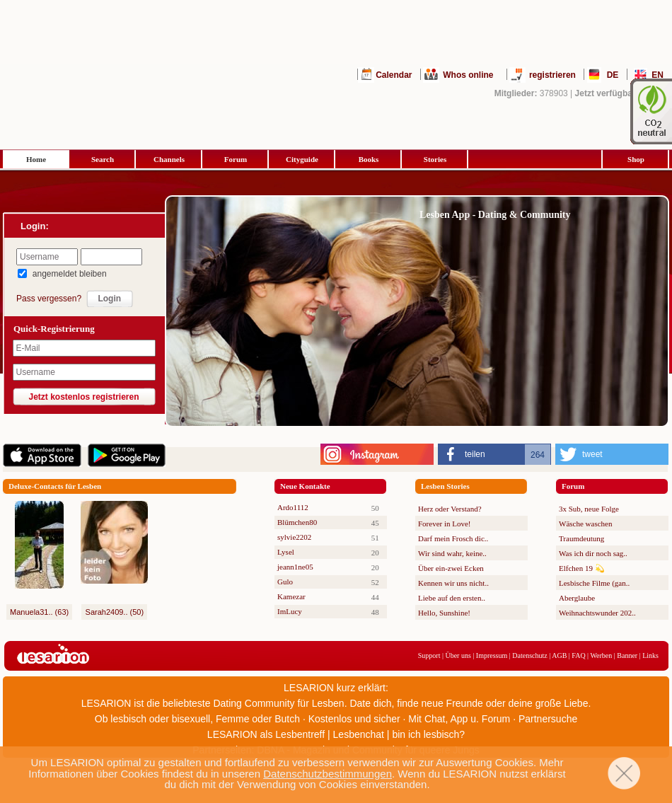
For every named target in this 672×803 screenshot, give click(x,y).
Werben (601, 655)
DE (613, 75)
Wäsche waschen (585, 524)
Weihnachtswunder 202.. (597, 613)
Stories (435, 159)
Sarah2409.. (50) (115, 612)
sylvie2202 (294, 537)
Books (369, 159)
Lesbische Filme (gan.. (594, 583)
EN (657, 75)
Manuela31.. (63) (39, 612)
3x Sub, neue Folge (589, 509)
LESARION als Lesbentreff (266, 734)
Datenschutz (529, 655)
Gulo (285, 582)
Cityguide (302, 159)
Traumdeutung (581, 538)
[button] (494, 454)
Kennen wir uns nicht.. (453, 583)
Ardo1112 (293, 507)
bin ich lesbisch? (428, 734)
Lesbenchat (359, 734)
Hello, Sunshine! (444, 613)
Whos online (468, 75)
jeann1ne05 (295, 567)
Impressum (492, 655)
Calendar (394, 75)
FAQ (578, 655)
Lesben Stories (445, 486)
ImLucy (290, 611)
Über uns (458, 655)
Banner (627, 655)
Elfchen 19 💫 (582, 568)
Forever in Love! (445, 524)
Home (36, 159)
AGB (559, 655)
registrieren (552, 75)
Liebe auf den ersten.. (452, 598)
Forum (236, 159)
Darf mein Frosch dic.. (453, 538)
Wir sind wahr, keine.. (452, 553)
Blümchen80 (297, 522)
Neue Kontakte (305, 486)
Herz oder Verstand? (450, 509)
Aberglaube (577, 598)
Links (650, 655)
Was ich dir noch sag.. (593, 553)
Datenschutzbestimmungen (328, 774)
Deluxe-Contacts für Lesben (55, 486)
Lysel (286, 552)
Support (429, 655)
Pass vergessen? (49, 299)
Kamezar (291, 596)
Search (103, 159)
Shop (636, 159)
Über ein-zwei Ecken (451, 568)
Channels (169, 159)
